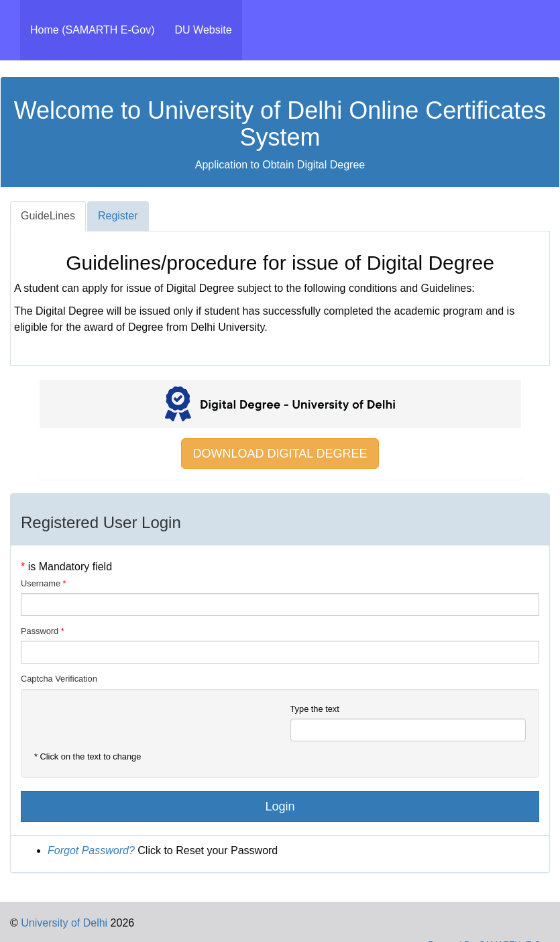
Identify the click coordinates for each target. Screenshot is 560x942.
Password (40, 631)
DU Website (204, 30)
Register (118, 216)
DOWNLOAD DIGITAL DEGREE (280, 454)
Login (280, 806)
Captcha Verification (59, 679)
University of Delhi (63, 923)
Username (41, 583)
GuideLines (48, 216)
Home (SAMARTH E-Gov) (98, 29)
